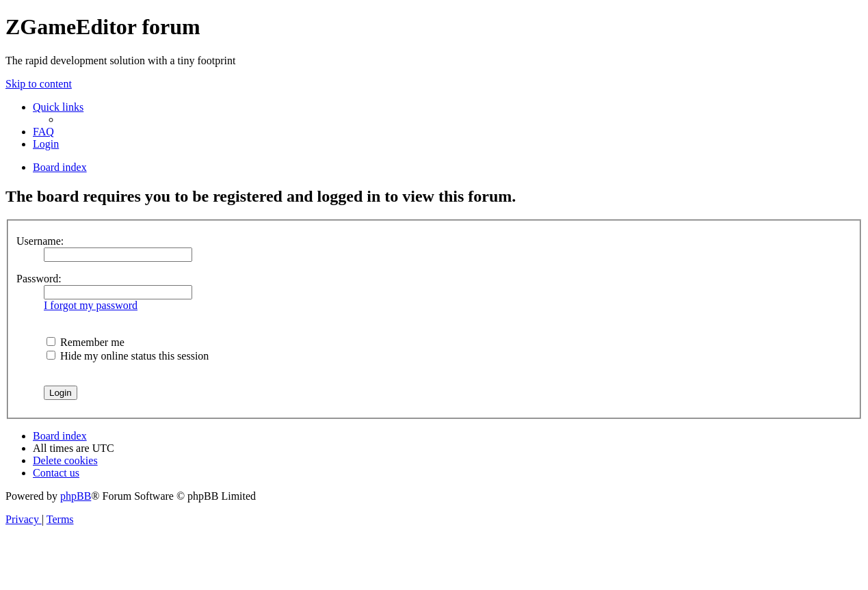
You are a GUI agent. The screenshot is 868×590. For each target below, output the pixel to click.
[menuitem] (43, 132)
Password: (39, 279)
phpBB (76, 496)
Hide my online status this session (128, 356)
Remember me (86, 342)
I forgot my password (91, 305)
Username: (40, 241)
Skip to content (39, 84)
